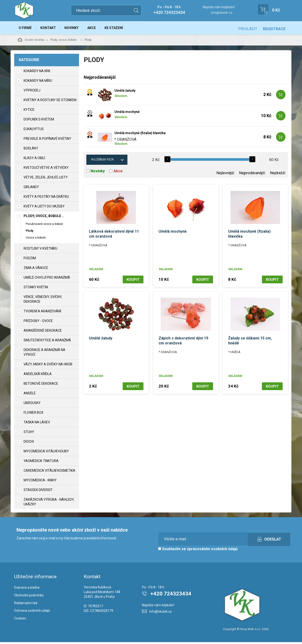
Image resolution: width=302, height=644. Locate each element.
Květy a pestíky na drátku (46, 198)
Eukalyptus (34, 131)
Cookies (20, 620)
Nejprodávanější (252, 175)
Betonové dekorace (41, 385)
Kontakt (51, 29)
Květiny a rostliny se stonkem (50, 102)
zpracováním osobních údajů (212, 551)
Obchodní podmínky (29, 597)
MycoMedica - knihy (40, 482)
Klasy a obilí (34, 160)
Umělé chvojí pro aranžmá (47, 279)
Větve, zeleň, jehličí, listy (46, 179)
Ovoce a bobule (36, 239)
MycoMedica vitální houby (46, 453)
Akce (98, 29)
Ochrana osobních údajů (32, 613)
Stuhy (29, 434)
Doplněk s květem (39, 121)
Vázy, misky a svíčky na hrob (48, 366)
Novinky (76, 29)
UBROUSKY (32, 405)
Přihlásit (248, 29)
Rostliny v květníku (40, 250)
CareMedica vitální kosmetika (49, 472)
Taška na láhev (37, 424)
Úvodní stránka (31, 41)
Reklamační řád (26, 605)
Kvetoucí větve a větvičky (46, 169)
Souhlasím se (198, 551)
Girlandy (31, 189)
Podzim (30, 260)
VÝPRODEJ (32, 92)
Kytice (29, 111)
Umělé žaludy (125, 93)
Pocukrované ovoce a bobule (44, 226)
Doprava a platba (27, 589)
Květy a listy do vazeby (44, 208)
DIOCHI (29, 443)
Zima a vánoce (36, 270)
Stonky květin (36, 289)
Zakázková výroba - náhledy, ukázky (49, 504)
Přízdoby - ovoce (38, 323)
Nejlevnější (225, 175)
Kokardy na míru (38, 83)
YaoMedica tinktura (41, 463)
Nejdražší (278, 175)
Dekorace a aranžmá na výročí (44, 354)
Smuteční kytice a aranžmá (47, 342)
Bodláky (31, 150)
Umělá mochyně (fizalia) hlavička (140, 135)
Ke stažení (122, 29)
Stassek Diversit (38, 492)
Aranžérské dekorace (43, 332)
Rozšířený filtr (103, 162)
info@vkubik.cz (222, 13)
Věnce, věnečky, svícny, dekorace (43, 301)
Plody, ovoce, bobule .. (64, 42)
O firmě (26, 29)
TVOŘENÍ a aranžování (42, 313)
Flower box (34, 414)
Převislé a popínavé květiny (47, 140)
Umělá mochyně (127, 114)
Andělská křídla (38, 376)
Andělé (30, 395)
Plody (29, 233)
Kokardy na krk (37, 73)
